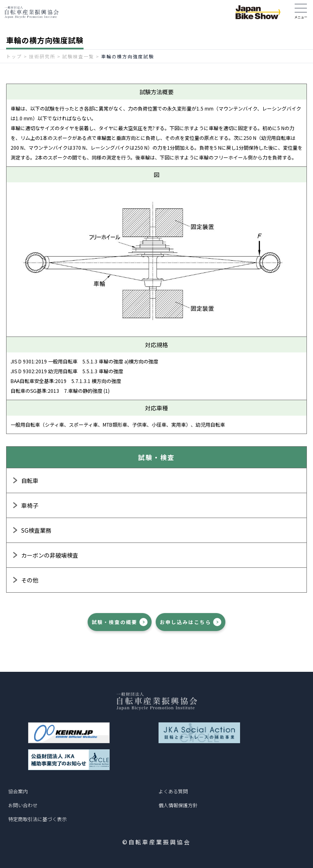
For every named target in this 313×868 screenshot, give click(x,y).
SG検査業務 (36, 530)
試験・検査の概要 (115, 622)
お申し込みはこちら (185, 622)
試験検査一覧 (78, 56)
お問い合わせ (23, 805)
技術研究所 (42, 56)
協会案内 (18, 791)
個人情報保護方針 (178, 805)
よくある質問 (173, 791)
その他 (30, 580)
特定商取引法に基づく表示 (37, 819)
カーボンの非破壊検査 (50, 555)
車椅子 (30, 505)
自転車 (30, 480)
